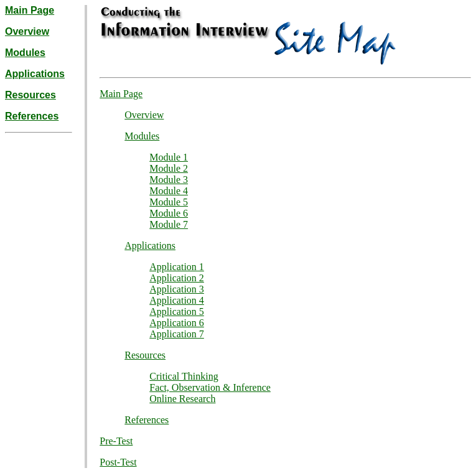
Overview (27, 31)
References (32, 116)
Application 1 (177, 267)
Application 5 (177, 311)
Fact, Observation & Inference (210, 387)
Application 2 (177, 278)
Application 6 (177, 323)
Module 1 (169, 157)
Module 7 (169, 224)
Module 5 (169, 202)
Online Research (182, 399)
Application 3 (177, 289)
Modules (25, 53)
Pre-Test (116, 441)
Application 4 (177, 300)
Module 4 (169, 191)
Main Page (30, 10)
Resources (30, 95)
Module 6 (169, 213)
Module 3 (169, 180)
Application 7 (177, 334)
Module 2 (169, 168)
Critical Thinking (184, 376)
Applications (35, 74)
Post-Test (118, 462)
